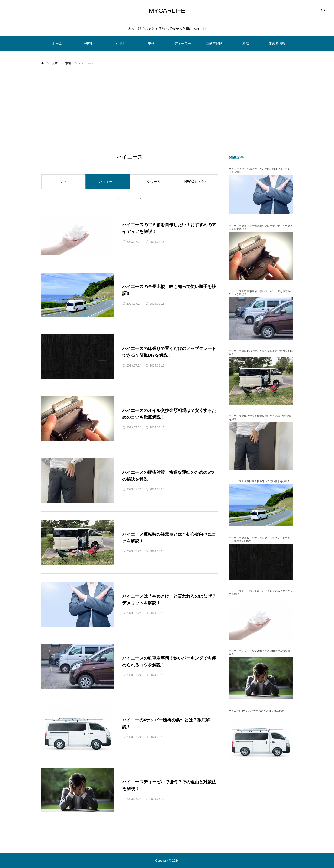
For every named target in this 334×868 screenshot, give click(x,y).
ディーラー (183, 44)
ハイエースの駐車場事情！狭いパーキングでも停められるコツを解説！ (261, 293)
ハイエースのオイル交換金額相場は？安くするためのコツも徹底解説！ (261, 227)
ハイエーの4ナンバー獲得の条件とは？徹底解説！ (258, 711)
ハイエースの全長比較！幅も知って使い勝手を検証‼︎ (259, 481)
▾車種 (88, 44)
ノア (63, 182)
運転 (246, 44)
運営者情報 (277, 44)
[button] (123, 198)
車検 (151, 44)
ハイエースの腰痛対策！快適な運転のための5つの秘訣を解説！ (260, 418)
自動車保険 (214, 44)
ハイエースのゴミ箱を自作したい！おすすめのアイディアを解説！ (261, 593)
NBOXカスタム (196, 182)
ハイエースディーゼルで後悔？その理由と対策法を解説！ (259, 652)
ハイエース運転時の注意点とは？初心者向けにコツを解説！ (261, 353)
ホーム (57, 44)
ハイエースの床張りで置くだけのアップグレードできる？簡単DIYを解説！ (259, 540)
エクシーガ (152, 182)
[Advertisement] (167, 110)
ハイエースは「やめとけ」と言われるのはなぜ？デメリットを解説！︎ (261, 170)
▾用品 (120, 44)
